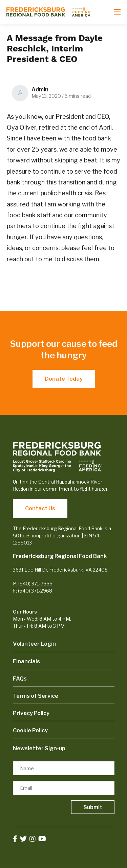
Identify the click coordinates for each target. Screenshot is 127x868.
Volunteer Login (34, 644)
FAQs (20, 679)
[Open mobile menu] (117, 12)
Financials (26, 661)
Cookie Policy (30, 730)
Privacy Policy (31, 713)
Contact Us (40, 508)
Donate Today (64, 379)
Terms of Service (36, 696)
